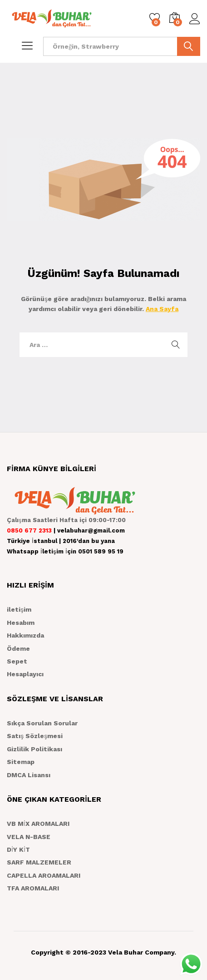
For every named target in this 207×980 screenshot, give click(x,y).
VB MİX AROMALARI (38, 824)
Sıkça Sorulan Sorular (42, 723)
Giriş (195, 19)
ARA (189, 46)
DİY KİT (18, 849)
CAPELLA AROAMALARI (44, 875)
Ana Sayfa (162, 309)
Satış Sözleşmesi (35, 736)
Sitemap (21, 762)
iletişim (19, 609)
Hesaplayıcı (25, 674)
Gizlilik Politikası (34, 749)
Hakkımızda (25, 635)
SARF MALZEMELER (39, 862)
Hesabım (21, 623)
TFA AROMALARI (33, 888)
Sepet (17, 661)
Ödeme (18, 648)
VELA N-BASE (29, 837)
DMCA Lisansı (29, 775)
